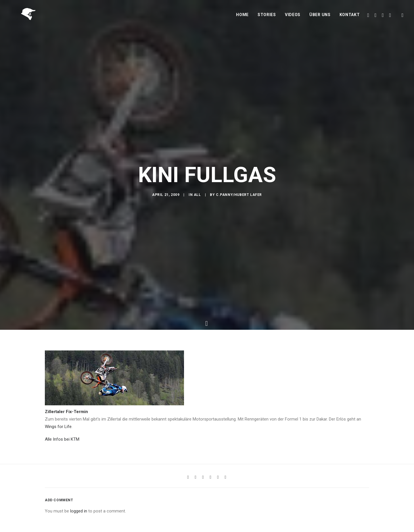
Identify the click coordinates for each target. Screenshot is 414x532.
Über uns (320, 19)
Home (242, 19)
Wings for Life (58, 465)
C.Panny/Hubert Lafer (239, 218)
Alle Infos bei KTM (62, 478)
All (197, 218)
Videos (293, 19)
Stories (267, 19)
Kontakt (350, 19)
